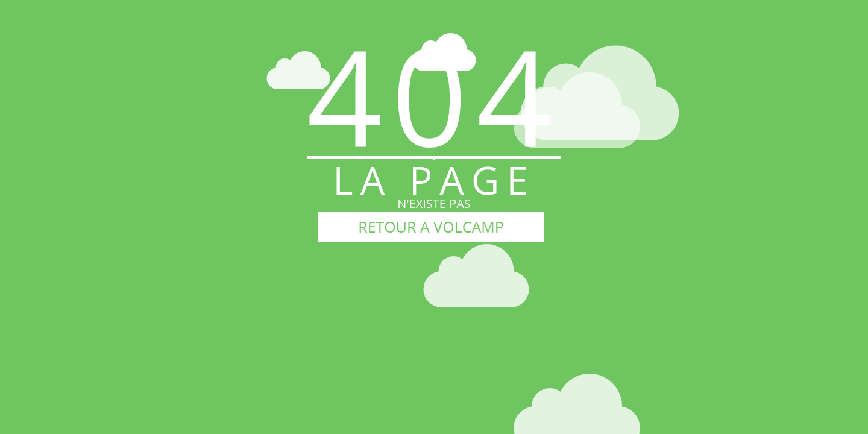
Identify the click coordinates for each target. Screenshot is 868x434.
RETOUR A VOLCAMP (431, 227)
